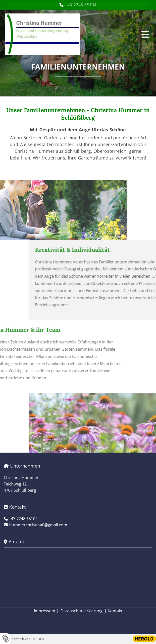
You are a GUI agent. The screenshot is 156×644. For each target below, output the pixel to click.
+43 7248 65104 (81, 5)
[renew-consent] (6, 638)
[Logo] (70, 34)
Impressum (45, 611)
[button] (144, 34)
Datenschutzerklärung (81, 611)
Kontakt (115, 611)
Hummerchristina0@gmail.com (38, 525)
